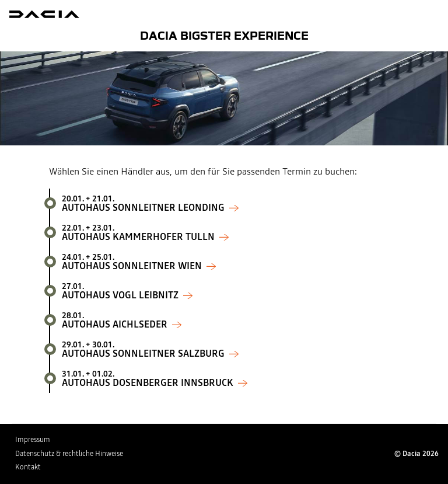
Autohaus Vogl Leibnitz (230, 291)
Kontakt (28, 467)
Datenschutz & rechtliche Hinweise (69, 454)
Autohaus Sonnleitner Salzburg (230, 349)
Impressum (33, 440)
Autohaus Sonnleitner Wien (230, 262)
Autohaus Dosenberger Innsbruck (230, 378)
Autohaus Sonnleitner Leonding (230, 203)
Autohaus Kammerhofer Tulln (230, 232)
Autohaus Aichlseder (230, 320)
